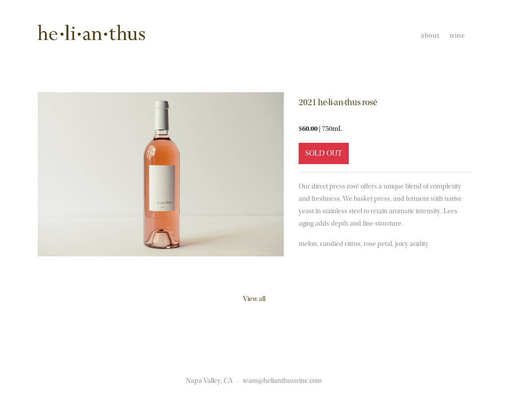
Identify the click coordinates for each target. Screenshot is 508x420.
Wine (457, 36)
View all (254, 299)
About (430, 36)
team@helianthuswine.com (283, 381)
